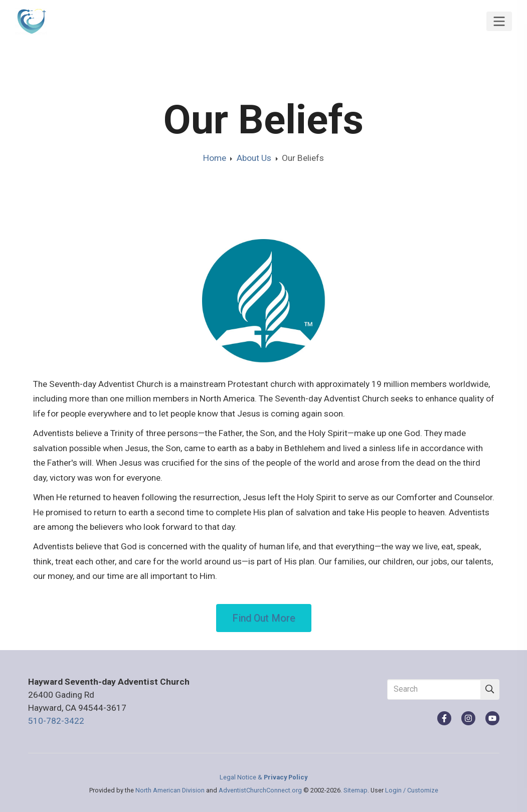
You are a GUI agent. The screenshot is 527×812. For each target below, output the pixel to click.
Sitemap (356, 790)
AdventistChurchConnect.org (260, 790)
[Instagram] (468, 718)
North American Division (170, 790)
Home (215, 158)
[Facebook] (444, 718)
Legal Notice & (263, 777)
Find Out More (264, 618)
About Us (254, 158)
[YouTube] (492, 718)
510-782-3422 (56, 721)
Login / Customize (412, 790)
